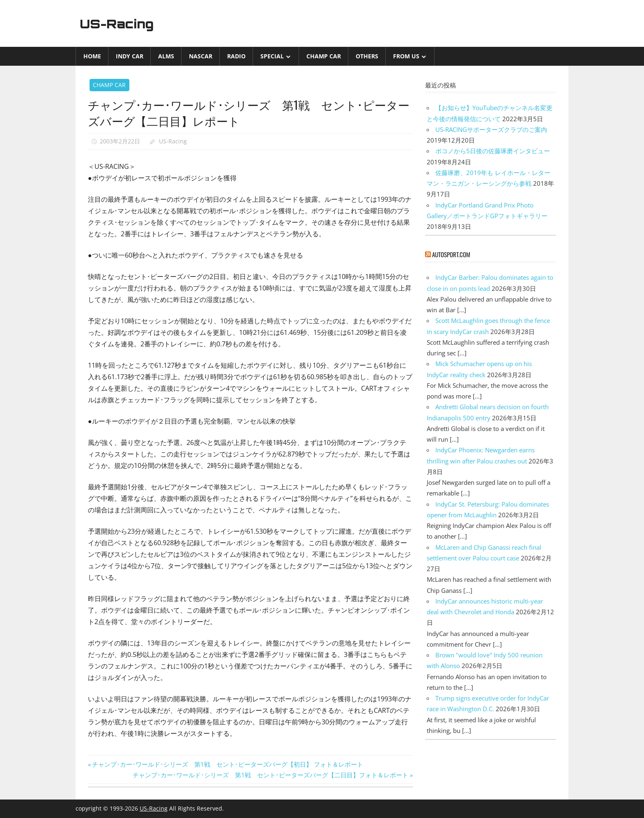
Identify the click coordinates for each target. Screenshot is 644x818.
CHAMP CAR (324, 56)
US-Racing (120, 23)
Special (272, 56)
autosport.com (451, 254)
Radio (236, 56)
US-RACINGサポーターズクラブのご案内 (491, 129)
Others (367, 56)
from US (406, 56)
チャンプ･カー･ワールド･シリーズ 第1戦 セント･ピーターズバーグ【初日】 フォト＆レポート (227, 764)
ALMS (166, 56)
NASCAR (201, 56)
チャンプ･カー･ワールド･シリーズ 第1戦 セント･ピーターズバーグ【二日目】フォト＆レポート (270, 775)
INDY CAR (130, 56)
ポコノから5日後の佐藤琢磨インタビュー (493, 151)
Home (92, 56)
